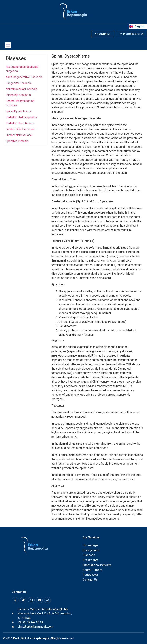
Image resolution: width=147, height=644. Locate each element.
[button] (8, 45)
